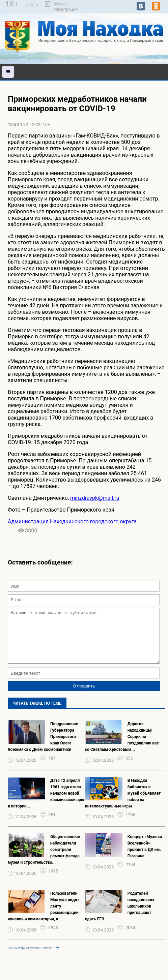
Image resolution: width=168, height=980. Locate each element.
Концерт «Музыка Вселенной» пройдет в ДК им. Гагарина (145, 856)
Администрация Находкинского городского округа (72, 522)
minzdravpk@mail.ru (95, 498)
